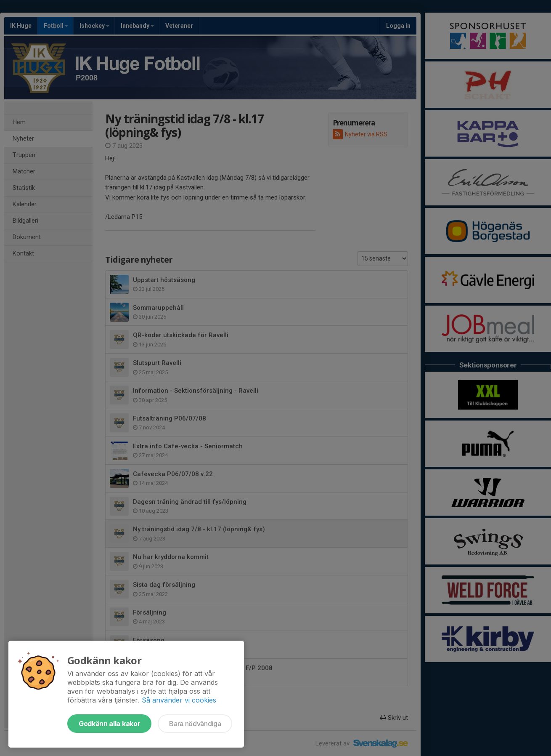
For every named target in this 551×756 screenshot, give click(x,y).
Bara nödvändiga (195, 724)
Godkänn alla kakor (109, 724)
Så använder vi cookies (179, 700)
